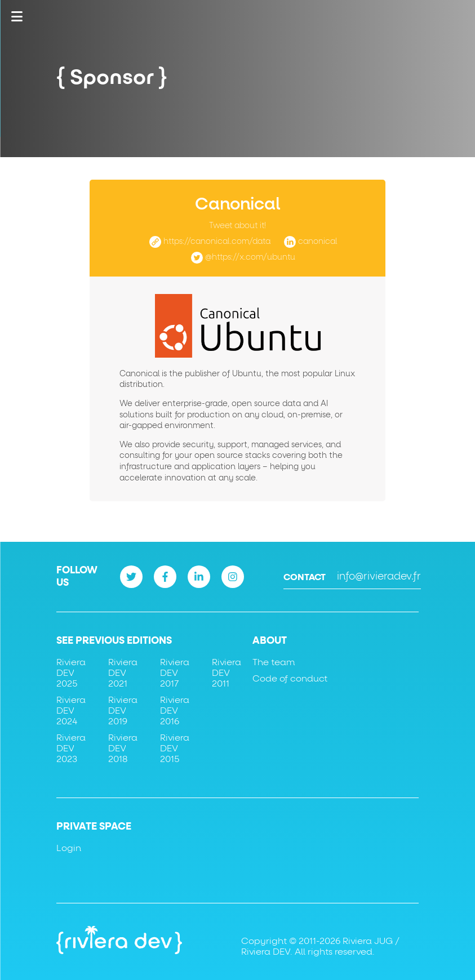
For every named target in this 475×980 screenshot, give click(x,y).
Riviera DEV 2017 (175, 673)
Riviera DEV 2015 (175, 749)
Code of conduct (290, 679)
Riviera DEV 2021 (123, 673)
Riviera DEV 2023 (71, 749)
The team (274, 662)
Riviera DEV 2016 (175, 711)
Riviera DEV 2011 (227, 673)
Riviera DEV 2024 (71, 711)
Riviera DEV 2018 (123, 749)
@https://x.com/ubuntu (250, 257)
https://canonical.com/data (217, 242)
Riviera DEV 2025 (71, 673)
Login (69, 848)
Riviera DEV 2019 (123, 711)
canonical (318, 242)
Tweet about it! (237, 226)
